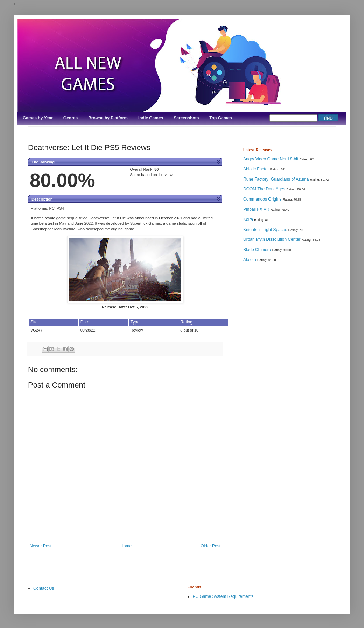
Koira (249, 219)
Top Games (220, 118)
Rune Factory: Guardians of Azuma (277, 179)
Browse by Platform (108, 118)
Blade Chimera (258, 250)
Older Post (211, 546)
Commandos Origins (263, 199)
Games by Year (38, 118)
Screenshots (186, 118)
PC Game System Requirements (223, 596)
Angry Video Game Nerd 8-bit (271, 159)
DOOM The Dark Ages (265, 189)
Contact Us (44, 588)
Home (126, 546)
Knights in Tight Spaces (266, 230)
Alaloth (250, 260)
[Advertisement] (268, 378)
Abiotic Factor (257, 169)
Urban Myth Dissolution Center (272, 239)
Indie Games (151, 118)
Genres (71, 118)
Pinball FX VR (257, 209)
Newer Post (41, 546)
